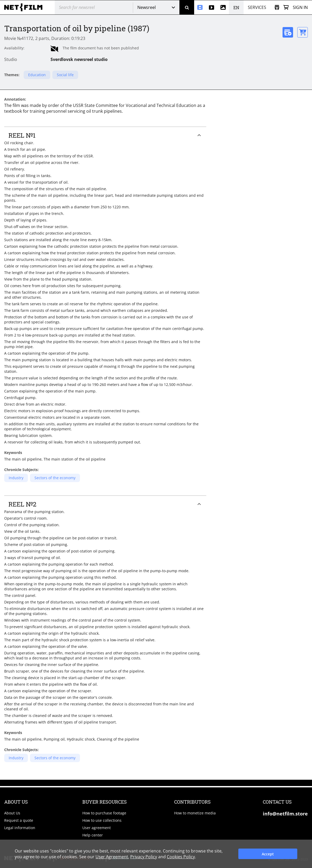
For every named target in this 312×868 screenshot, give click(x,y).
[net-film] (25, 7)
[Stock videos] (212, 7)
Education (37, 75)
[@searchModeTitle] (92, 7)
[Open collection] (277, 7)
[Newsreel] (200, 7)
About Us (12, 813)
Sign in (300, 7)
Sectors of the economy (55, 478)
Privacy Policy (144, 857)
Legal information (20, 828)
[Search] (187, 7)
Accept (268, 854)
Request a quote (19, 820)
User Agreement (112, 857)
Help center (93, 835)
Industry (16, 478)
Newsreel (147, 7)
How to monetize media (195, 813)
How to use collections (102, 820)
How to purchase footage (104, 813)
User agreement (97, 828)
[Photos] (223, 7)
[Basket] (286, 7)
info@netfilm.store (285, 814)
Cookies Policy (181, 857)
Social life (65, 75)
